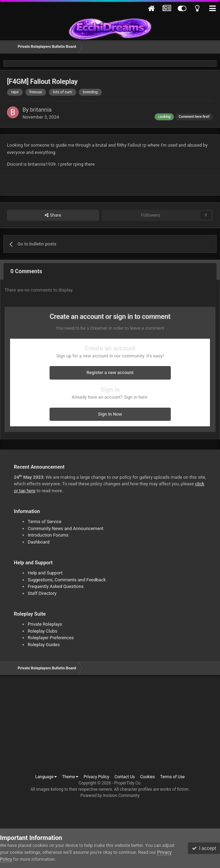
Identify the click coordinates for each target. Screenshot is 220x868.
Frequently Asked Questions (56, 586)
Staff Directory (42, 593)
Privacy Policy (96, 777)
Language (46, 777)
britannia (41, 110)
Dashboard (39, 542)
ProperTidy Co (127, 783)
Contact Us (125, 777)
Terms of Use (172, 777)
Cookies (147, 777)
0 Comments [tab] (26, 271)
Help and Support (45, 573)
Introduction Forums (48, 535)
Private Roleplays (45, 624)
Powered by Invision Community (110, 796)
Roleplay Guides (44, 645)
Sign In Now (110, 414)
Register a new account (110, 372)
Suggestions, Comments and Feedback (67, 580)
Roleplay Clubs (42, 631)
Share (53, 215)
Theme (70, 777)
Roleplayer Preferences (51, 638)
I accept (204, 848)
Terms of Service (45, 522)
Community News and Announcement (66, 528)
